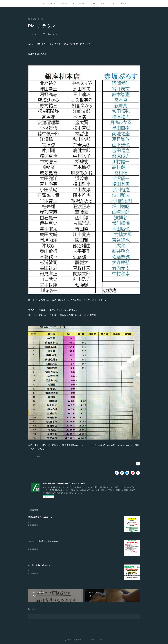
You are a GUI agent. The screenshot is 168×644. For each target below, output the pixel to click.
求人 (102, 3)
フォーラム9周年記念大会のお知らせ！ (44, 541)
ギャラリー (125, 3)
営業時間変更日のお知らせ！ (40, 517)
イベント (113, 3)
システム (52, 3)
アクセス (64, 3)
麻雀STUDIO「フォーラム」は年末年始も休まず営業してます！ (51, 570)
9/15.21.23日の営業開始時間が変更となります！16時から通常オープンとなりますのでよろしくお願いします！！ (69, 522)
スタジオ (92, 3)
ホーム (41, 3)
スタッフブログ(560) (34, 456)
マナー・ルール (78, 3)
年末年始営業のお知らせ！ (39, 565)
